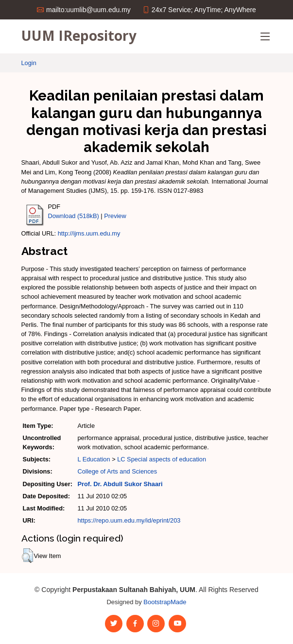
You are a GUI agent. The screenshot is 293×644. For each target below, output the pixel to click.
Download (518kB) (74, 216)
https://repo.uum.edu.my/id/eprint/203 (129, 520)
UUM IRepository (79, 35)
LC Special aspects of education (162, 459)
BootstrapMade (165, 602)
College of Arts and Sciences (117, 471)
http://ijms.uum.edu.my (89, 233)
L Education (94, 459)
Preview (115, 216)
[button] (27, 556)
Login (29, 63)
